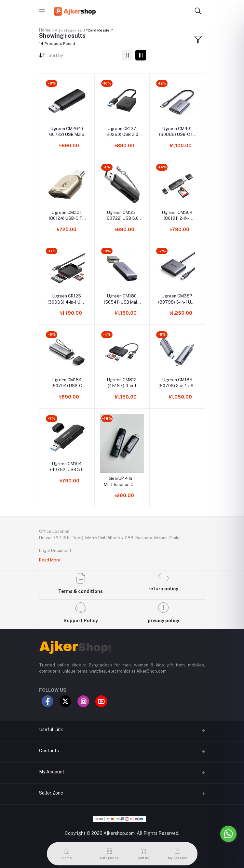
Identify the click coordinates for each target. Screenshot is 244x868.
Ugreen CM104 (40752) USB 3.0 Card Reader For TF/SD (67, 467)
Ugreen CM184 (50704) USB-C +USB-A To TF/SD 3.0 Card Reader (67, 383)
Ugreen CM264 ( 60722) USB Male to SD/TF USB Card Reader (67, 132)
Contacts (49, 751)
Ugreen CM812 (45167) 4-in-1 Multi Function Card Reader (122, 383)
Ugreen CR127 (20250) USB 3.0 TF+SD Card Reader (122, 132)
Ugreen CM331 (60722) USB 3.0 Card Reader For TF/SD (122, 216)
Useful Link (51, 730)
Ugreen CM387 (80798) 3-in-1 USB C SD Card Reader (177, 299)
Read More (50, 560)
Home (45, 30)
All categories (68, 30)
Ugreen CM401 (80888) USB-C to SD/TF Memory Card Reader (177, 132)
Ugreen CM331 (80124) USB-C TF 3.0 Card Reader (67, 216)
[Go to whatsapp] (228, 834)
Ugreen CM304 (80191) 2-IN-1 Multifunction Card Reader (177, 216)
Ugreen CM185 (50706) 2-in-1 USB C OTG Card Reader (177, 383)
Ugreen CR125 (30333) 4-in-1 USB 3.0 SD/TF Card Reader (67, 299)
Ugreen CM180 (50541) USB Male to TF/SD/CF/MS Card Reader (122, 299)
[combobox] (83, 57)
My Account (52, 772)
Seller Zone (51, 793)
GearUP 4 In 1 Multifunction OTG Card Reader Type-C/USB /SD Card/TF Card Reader (122, 482)
